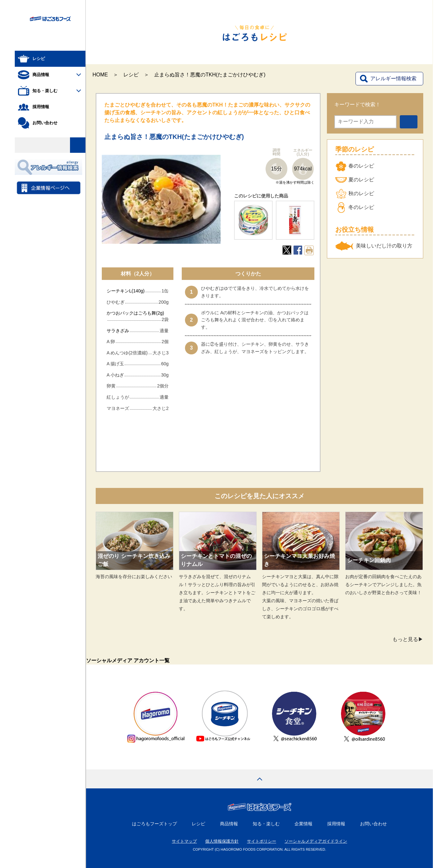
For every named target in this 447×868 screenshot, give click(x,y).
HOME (100, 75)
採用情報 (336, 824)
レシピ (131, 75)
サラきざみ (118, 331)
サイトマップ (184, 841)
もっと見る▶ (408, 639)
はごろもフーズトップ (154, 824)
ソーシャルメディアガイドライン (316, 841)
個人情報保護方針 (222, 841)
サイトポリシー (262, 841)
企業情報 (303, 824)
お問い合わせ (373, 824)
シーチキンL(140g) (126, 291)
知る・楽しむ (266, 824)
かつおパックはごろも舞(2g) (135, 313)
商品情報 (229, 824)
